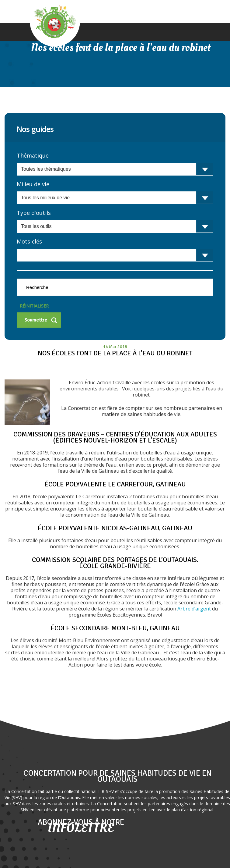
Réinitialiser (34, 306)
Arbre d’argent (195, 609)
